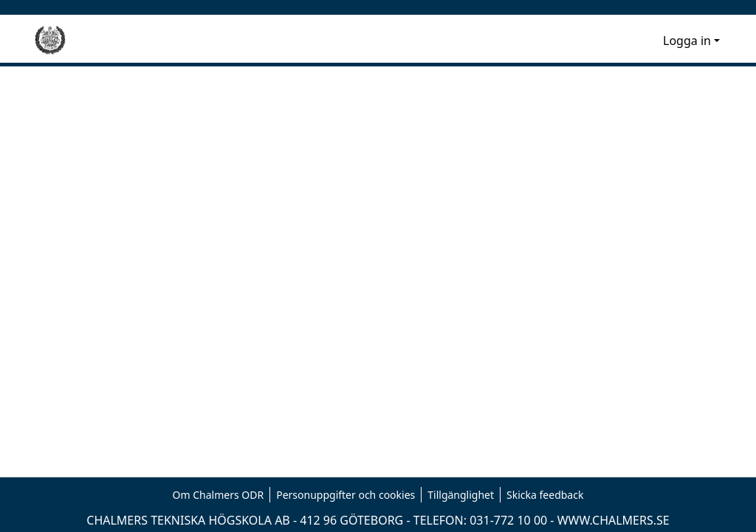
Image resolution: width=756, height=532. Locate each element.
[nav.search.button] (628, 41)
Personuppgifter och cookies (346, 495)
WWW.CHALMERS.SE (614, 520)
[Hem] (50, 41)
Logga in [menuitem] (687, 41)
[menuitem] (649, 41)
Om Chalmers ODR (219, 495)
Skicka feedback (545, 495)
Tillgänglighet (461, 495)
